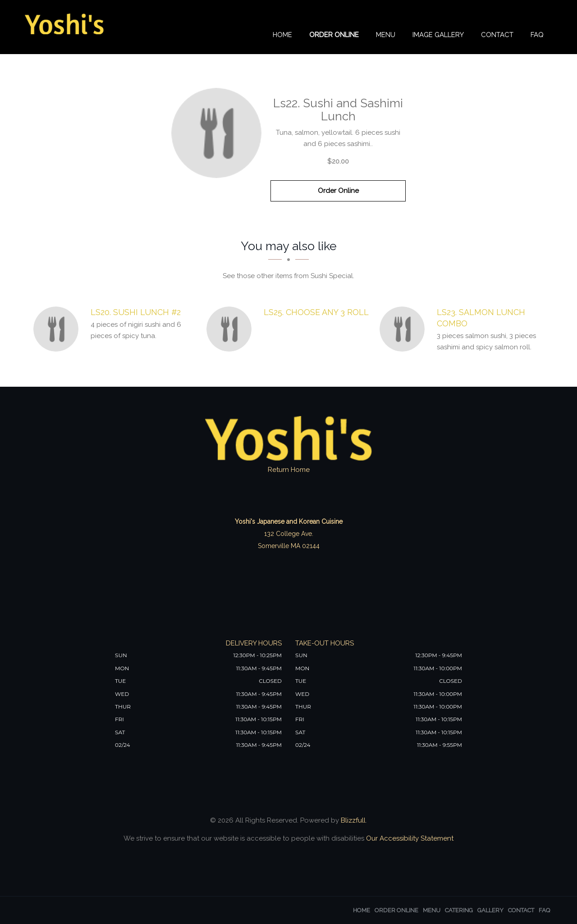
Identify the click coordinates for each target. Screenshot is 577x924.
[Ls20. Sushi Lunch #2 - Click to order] (58, 329)
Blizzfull (353, 820)
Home (282, 35)
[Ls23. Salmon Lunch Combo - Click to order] (404, 329)
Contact (497, 35)
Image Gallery (438, 35)
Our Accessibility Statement (409, 838)
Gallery (490, 910)
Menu (386, 35)
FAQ (537, 35)
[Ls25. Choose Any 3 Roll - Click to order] (231, 329)
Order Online (334, 35)
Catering (459, 910)
